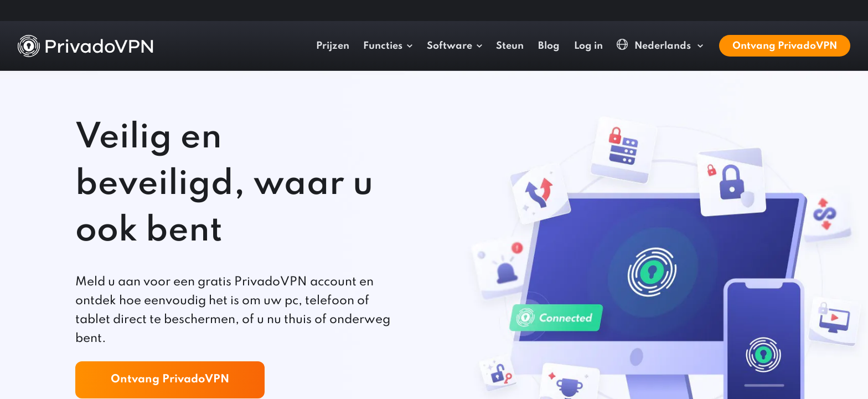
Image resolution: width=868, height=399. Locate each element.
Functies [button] (383, 46)
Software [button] (449, 46)
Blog (549, 46)
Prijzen (333, 46)
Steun (510, 46)
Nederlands (655, 45)
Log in (588, 46)
